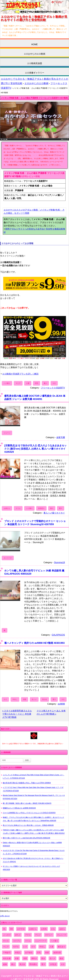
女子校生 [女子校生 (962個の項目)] (29, 953)
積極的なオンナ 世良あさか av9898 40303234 (19, 808)
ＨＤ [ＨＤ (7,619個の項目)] (63, 964)
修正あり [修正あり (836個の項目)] (62, 947)
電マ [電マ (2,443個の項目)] (43, 964)
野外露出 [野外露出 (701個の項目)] (33, 964)
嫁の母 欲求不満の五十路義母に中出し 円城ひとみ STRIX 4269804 (27, 783)
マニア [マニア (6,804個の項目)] (6, 947)
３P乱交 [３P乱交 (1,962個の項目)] (53, 964)
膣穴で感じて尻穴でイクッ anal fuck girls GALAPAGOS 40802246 (26, 838)
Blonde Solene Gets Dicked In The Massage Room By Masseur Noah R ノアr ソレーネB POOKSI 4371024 (34, 797)
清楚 (25, 699)
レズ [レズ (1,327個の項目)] (25, 947)
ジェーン (7, 433)
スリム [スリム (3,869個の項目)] (28, 941)
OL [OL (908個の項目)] (4, 929)
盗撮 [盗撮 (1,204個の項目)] (5, 964)
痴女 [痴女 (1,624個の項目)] (62, 958)
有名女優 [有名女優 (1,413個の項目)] (7, 958)
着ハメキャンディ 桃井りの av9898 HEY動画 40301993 (34, 643)
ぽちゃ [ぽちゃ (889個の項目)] (18, 935)
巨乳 (37, 383)
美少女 (45, 699)
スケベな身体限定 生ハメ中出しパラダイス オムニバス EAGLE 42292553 (29, 813)
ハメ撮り (7, 383)
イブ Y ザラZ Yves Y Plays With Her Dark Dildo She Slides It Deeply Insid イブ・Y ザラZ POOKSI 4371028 (33, 789)
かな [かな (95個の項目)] (53, 929)
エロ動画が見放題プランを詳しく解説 (20, 374)
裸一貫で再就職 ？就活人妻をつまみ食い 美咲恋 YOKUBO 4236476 (27, 803)
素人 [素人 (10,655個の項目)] (13, 964)
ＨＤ (54, 383)
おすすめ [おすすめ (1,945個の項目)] (21, 929)
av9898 (61, 704)
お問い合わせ (5, 916)
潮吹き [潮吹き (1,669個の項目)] (34, 958)
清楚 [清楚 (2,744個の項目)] (25, 958)
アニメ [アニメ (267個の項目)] (38, 935)
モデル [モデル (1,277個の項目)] (16, 947)
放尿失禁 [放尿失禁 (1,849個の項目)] (57, 953)
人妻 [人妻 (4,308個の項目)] (52, 947)
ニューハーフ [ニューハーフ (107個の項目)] (41, 941)
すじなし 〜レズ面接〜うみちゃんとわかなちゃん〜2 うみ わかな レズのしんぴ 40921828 (31, 868)
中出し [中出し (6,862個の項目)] (42, 947)
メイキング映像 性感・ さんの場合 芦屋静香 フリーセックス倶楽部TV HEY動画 (34, 98)
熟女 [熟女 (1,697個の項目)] (43, 958)
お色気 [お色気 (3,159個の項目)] (44, 929)
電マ (61, 508)
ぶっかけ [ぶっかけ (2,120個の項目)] (7, 935)
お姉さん (7, 508)
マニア (18, 383)
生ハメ (34, 699)
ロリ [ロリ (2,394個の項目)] (33, 947)
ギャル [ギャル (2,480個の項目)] (6, 941)
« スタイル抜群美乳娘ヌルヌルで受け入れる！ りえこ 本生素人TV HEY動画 (17, 714)
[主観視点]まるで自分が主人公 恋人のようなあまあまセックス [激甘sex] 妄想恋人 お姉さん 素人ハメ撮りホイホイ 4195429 (35, 449)
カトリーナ (8, 558)
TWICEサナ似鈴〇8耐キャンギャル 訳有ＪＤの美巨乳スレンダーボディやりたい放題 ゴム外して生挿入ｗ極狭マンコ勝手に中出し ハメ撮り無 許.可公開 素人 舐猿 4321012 (34, 832)
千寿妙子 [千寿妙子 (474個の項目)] (7, 953)
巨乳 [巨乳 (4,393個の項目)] (39, 953)
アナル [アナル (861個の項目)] (28, 935)
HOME (35, 44)
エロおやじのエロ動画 (35, 54)
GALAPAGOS (58, 635)
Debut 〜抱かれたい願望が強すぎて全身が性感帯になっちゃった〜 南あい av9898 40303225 (32, 844)
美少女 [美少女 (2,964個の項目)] (22, 964)
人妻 (28, 383)
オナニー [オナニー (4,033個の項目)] (49, 935)
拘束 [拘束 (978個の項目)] (47, 953)
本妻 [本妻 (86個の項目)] (17, 958)
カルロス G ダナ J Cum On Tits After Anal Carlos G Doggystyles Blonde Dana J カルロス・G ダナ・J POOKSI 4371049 (34, 852)
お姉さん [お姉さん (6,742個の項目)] (33, 929)
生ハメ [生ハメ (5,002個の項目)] (52, 958)
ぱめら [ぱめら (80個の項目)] (62, 929)
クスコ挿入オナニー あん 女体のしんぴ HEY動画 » (51, 712)
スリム (18, 508)
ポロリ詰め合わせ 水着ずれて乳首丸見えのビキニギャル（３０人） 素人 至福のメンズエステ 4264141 (33, 860)
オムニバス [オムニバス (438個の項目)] (62, 935)
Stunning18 (59, 562)
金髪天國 (61, 437)
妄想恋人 (41, 508)
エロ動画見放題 (35, 63)
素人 (45, 383)
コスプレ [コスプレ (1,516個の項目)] (17, 941)
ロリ (5, 699)
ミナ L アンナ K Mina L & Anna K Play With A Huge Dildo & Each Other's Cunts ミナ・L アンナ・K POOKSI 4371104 (34, 776)
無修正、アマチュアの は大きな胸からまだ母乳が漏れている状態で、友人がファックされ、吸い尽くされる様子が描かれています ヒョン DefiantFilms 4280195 (33, 819)
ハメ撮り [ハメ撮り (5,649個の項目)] (54, 941)
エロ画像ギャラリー (35, 73)
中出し (15, 699)
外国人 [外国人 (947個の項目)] (18, 953)
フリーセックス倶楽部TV (53, 388)
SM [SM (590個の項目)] (11, 929)
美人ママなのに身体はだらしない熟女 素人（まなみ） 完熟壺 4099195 (28, 825)
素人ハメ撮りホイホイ (54, 513)
